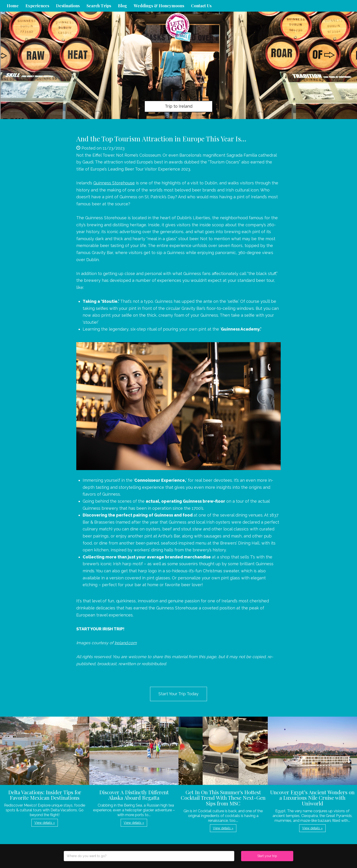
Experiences (37, 6)
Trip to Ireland (179, 106)
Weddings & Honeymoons (159, 6)
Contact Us (201, 6)
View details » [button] (45, 823)
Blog (122, 6)
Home (13, 6)
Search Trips (99, 6)
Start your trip (267, 856)
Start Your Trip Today (178, 694)
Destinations (68, 6)
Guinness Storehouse (114, 183)
